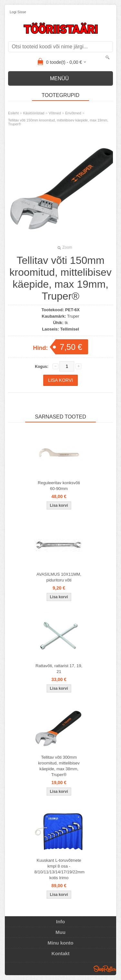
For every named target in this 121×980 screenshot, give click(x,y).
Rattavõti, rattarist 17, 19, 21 (59, 669)
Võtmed (55, 113)
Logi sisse (18, 12)
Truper (73, 316)
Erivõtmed (73, 113)
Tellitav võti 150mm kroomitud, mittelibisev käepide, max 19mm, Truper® (58, 122)
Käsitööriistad (34, 113)
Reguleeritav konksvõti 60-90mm (59, 486)
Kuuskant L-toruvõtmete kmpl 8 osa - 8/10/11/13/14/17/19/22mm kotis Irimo (60, 869)
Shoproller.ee (105, 969)
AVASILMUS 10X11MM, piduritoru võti (59, 577)
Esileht (13, 113)
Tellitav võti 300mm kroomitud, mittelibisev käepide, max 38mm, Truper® (59, 766)
